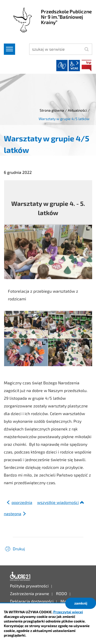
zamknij (81, 603)
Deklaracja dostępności (20, 576)
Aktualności (77, 110)
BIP (87, 66)
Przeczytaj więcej (68, 612)
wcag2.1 (74, 66)
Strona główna (52, 110)
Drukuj (19, 549)
